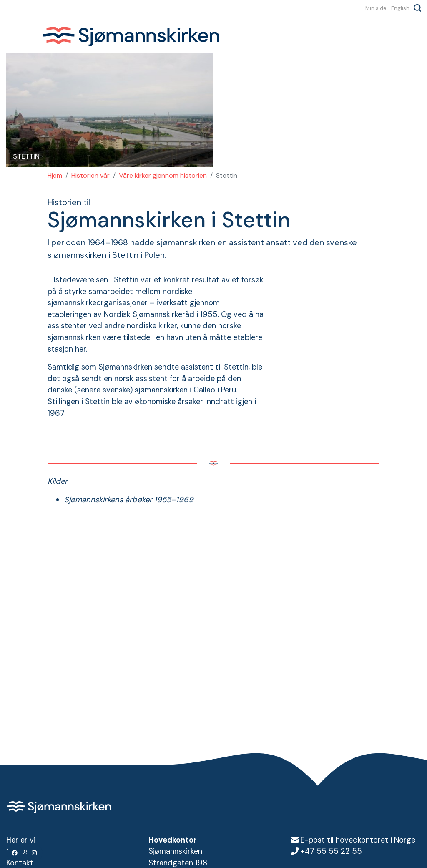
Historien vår (90, 175)
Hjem (55, 175)
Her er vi (21, 840)
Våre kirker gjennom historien (163, 175)
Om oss (20, 851)
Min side (376, 8)
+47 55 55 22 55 (331, 851)
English (400, 8)
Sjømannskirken (131, 37)
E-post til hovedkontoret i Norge (358, 840)
